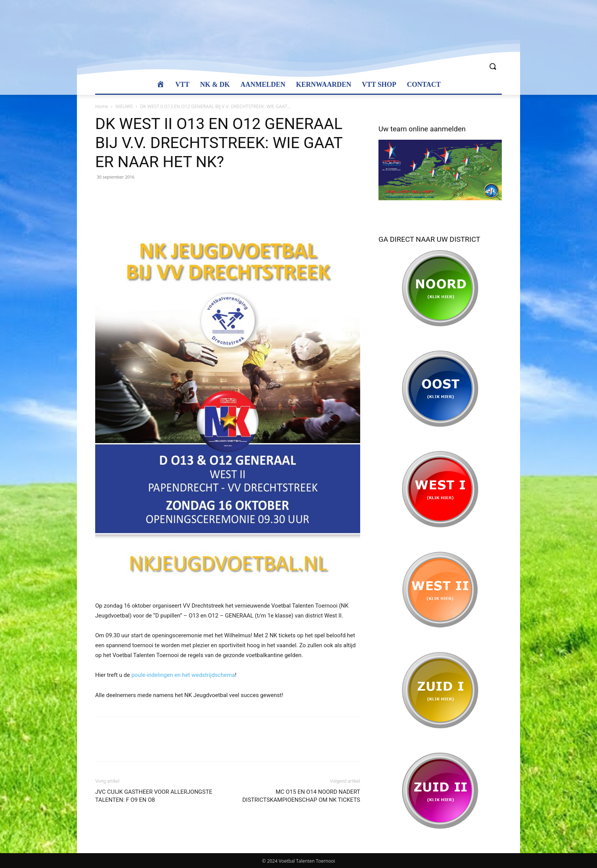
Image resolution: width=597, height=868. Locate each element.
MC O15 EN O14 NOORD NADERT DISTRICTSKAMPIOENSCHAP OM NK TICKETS (301, 796)
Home (102, 106)
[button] (493, 66)
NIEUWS (124, 106)
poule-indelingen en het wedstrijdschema (183, 675)
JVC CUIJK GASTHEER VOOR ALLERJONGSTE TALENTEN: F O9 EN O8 (154, 796)
